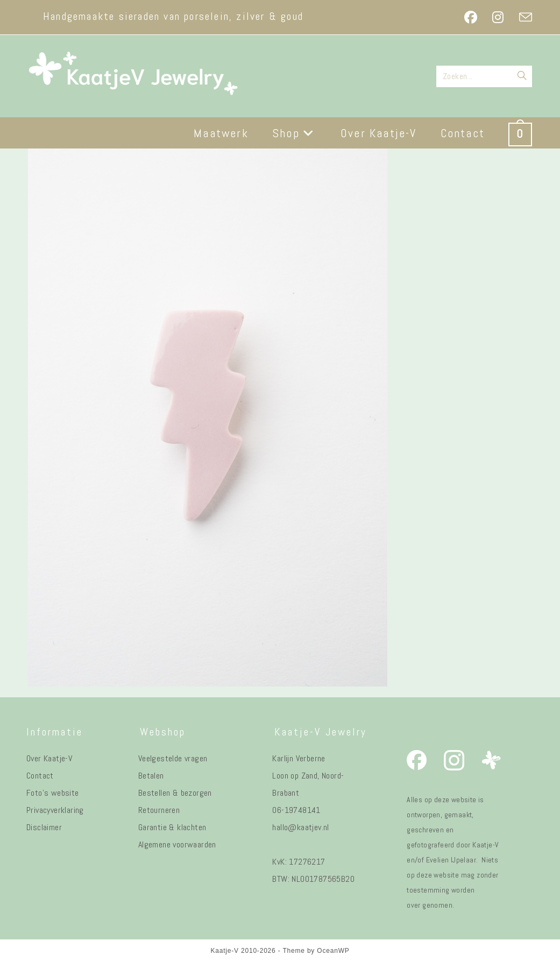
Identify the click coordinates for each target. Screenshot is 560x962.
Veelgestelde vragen (173, 758)
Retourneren (159, 810)
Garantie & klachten (172, 827)
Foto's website (53, 793)
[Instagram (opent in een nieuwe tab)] (498, 17)
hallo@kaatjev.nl (300, 827)
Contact (40, 776)
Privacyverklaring (55, 810)
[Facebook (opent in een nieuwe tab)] (471, 17)
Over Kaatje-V (49, 758)
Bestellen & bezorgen (175, 793)
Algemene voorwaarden (177, 844)
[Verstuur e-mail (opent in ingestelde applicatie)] (522, 17)
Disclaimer (44, 827)
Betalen (151, 776)
